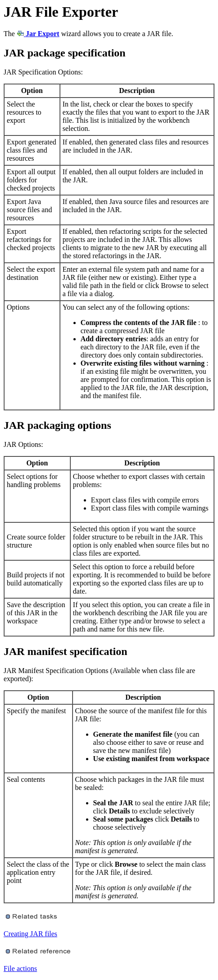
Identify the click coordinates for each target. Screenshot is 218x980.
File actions (20, 968)
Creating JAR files (30, 934)
